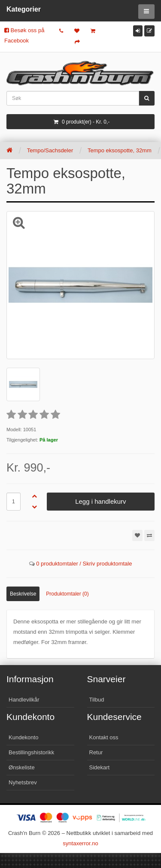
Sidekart (100, 767)
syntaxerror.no (80, 843)
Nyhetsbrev (23, 782)
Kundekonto (23, 737)
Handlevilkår (24, 700)
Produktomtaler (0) (67, 594)
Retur (96, 752)
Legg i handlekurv (100, 501)
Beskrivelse (23, 594)
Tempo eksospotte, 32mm (120, 150)
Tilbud (97, 700)
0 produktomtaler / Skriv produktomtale (84, 564)
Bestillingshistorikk (31, 752)
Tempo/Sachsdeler (50, 150)
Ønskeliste (22, 767)
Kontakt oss (104, 737)
